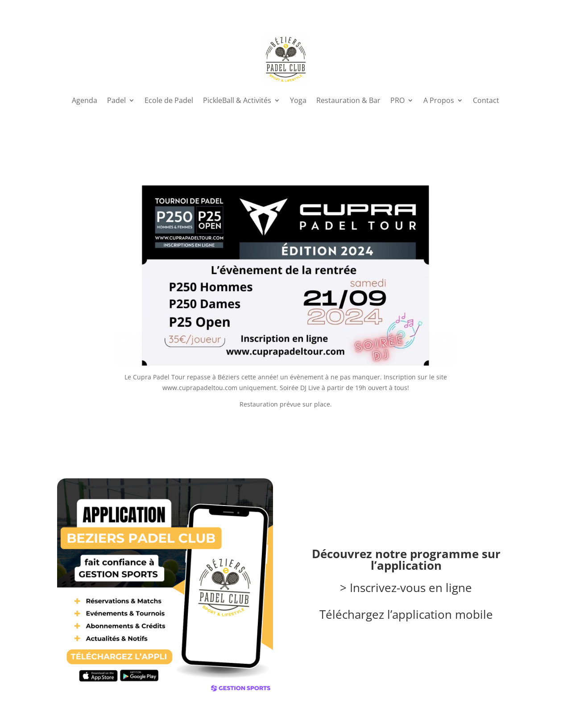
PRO (397, 100)
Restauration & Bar (348, 100)
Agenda (85, 100)
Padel (116, 100)
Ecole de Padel (169, 100)
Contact (486, 100)
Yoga (298, 100)
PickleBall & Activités (237, 100)
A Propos (439, 100)
